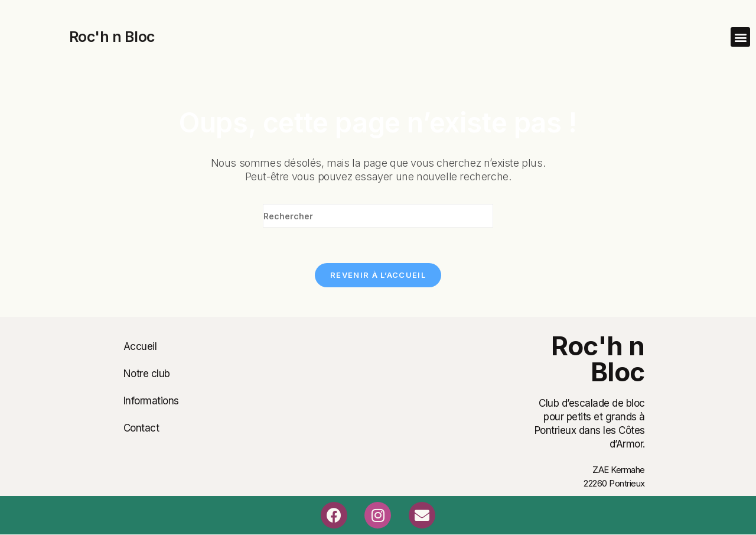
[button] (740, 37)
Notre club (147, 374)
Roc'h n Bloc (112, 37)
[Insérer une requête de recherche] (378, 216)
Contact (141, 428)
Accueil (140, 346)
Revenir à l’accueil (378, 275)
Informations (151, 401)
